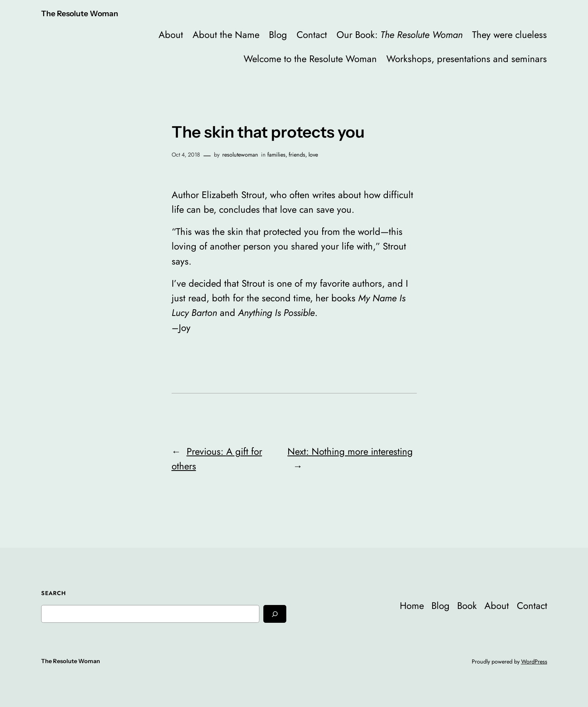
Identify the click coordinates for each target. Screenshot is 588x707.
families (276, 155)
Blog (278, 35)
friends (297, 155)
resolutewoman (240, 155)
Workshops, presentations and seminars (467, 59)
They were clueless (510, 35)
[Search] (275, 614)
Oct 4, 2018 (186, 155)
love (313, 155)
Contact (312, 35)
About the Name (226, 35)
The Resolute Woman (80, 13)
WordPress (534, 662)
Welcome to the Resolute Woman (310, 59)
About (171, 35)
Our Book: (400, 35)
